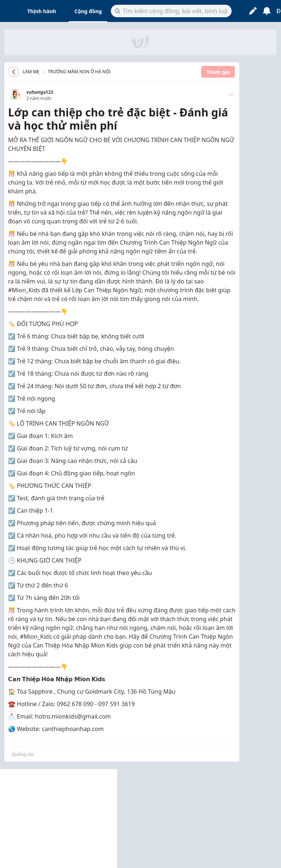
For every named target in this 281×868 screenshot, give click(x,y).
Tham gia (218, 72)
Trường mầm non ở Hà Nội (79, 72)
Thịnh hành (42, 11)
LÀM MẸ (31, 72)
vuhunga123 (40, 92)
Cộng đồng (88, 11)
